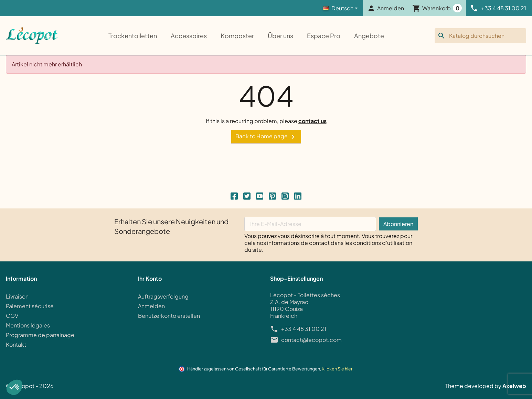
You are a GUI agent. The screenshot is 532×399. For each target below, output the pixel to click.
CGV (12, 316)
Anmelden (151, 306)
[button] (14, 387)
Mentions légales (28, 325)
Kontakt (16, 344)
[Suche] (480, 36)
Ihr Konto (150, 279)
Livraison (17, 296)
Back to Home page (266, 137)
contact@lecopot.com (311, 340)
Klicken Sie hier (337, 369)
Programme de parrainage (40, 335)
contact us (312, 121)
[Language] (340, 8)
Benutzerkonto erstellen (169, 316)
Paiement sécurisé (30, 306)
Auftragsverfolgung (163, 296)
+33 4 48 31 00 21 (304, 329)
